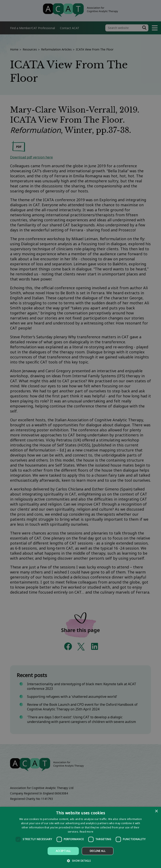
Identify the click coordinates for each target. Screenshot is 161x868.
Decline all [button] (98, 851)
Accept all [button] (63, 851)
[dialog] (80, 837)
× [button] (156, 811)
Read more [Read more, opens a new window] (87, 832)
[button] (80, 861)
